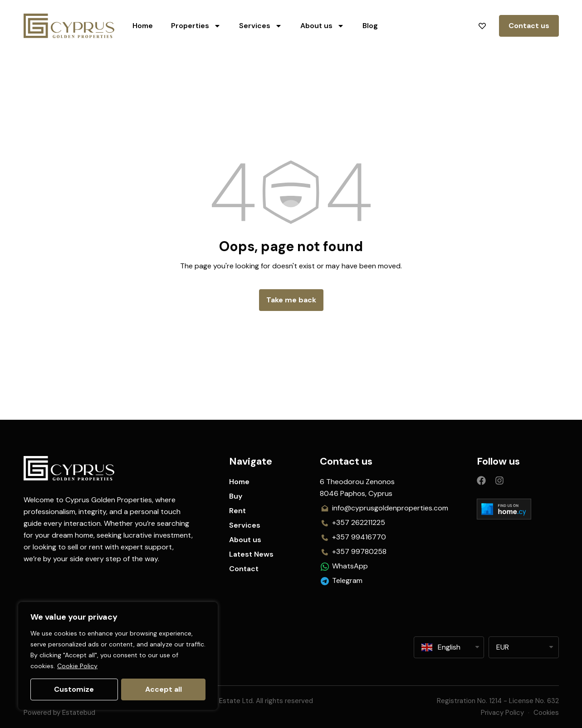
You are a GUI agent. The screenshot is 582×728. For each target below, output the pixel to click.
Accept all (164, 689)
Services (261, 26)
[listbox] (524, 647)
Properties (196, 26)
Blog (370, 26)
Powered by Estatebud (59, 713)
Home (143, 26)
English (441, 647)
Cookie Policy (77, 666)
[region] (118, 656)
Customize (74, 689)
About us (322, 26)
